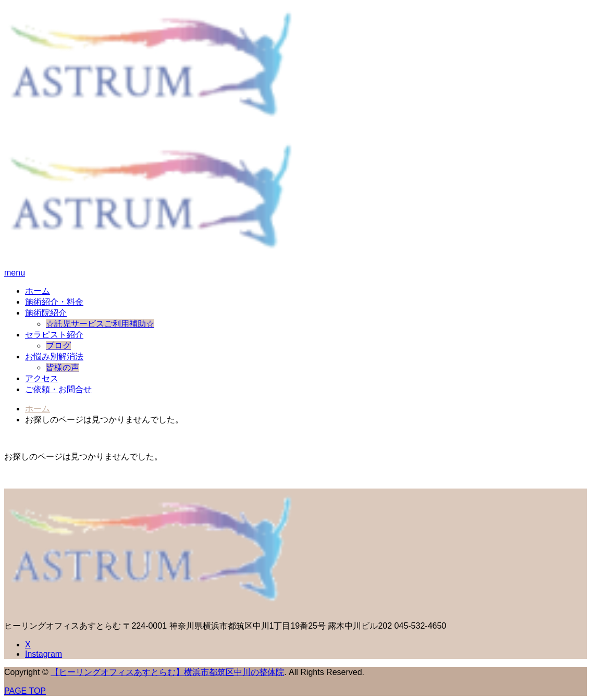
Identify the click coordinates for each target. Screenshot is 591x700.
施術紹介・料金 (54, 302)
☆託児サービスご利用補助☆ (100, 324)
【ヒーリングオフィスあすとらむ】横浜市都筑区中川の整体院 (167, 672)
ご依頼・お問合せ (58, 389)
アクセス (42, 378)
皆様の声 (63, 367)
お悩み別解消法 (54, 357)
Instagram (44, 654)
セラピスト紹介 (54, 335)
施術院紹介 (46, 313)
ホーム (38, 291)
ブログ (58, 346)
